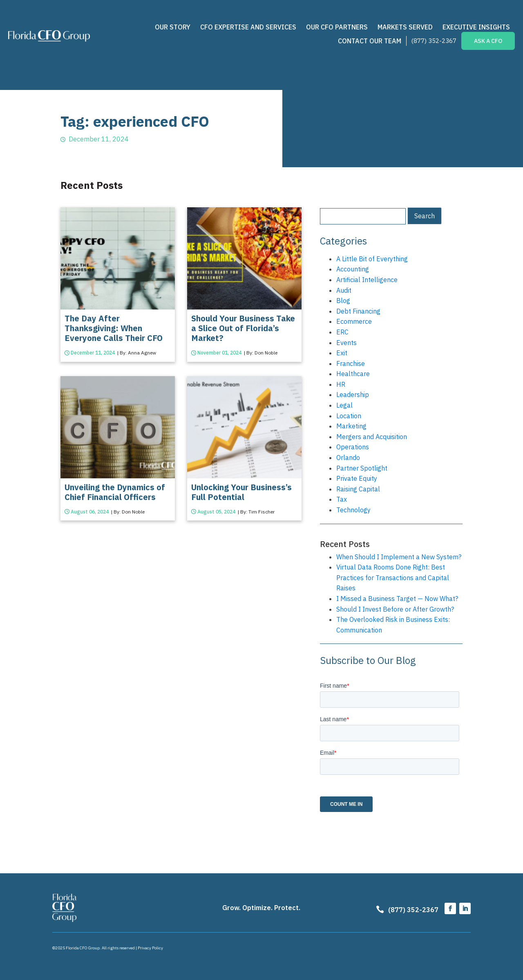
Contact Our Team (370, 41)
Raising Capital (358, 489)
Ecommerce (354, 321)
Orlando (348, 457)
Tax (342, 499)
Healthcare (353, 374)
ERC (342, 332)
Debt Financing (358, 311)
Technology (353, 510)
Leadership (353, 395)
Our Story (173, 27)
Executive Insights (476, 27)
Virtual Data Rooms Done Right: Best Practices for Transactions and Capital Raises (393, 577)
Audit (344, 290)
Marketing (351, 426)
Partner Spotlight (362, 468)
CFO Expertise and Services (248, 27)
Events (346, 343)
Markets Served (405, 27)
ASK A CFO (488, 41)
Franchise (351, 363)
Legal (344, 405)
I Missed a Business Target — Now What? (397, 599)
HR (341, 384)
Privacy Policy (150, 948)
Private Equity (357, 478)
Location (349, 416)
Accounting (353, 269)
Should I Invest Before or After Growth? (395, 609)
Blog (343, 301)
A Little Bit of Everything (372, 259)
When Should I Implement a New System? (399, 557)
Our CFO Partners (337, 27)
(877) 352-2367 (434, 41)
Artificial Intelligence (367, 280)
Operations (353, 447)
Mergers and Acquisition (372, 437)
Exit (342, 353)
